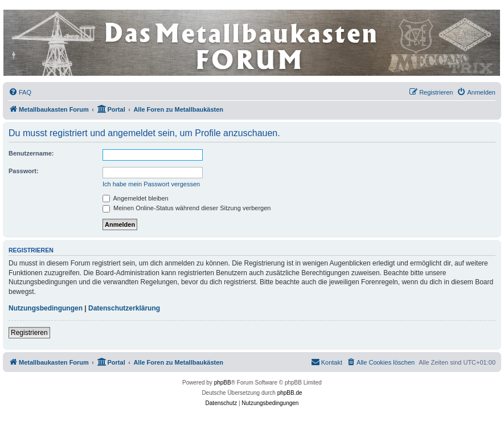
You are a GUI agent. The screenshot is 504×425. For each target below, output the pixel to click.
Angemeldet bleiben (136, 198)
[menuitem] (20, 92)
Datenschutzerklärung (124, 308)
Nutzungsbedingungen (46, 308)
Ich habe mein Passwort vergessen (151, 184)
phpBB (223, 383)
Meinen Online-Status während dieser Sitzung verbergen (187, 208)
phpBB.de (290, 393)
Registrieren (29, 333)
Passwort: (24, 171)
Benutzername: (31, 153)
